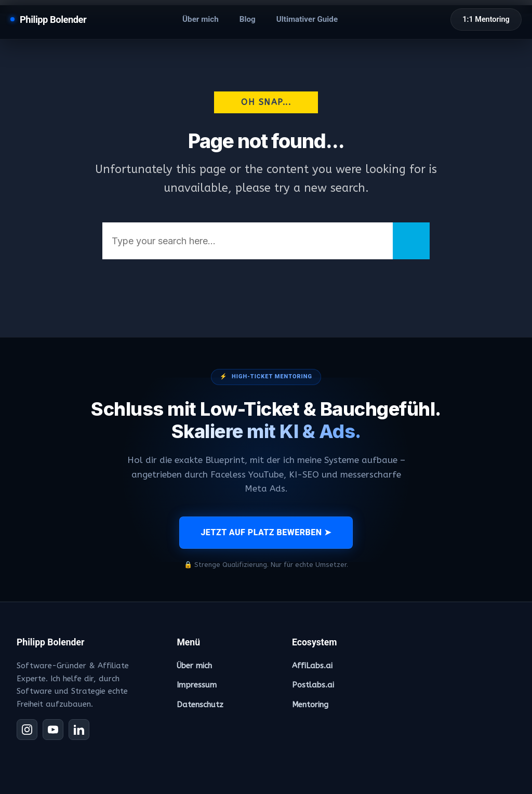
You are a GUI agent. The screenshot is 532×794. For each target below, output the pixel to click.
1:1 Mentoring (486, 19)
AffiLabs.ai (312, 666)
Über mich (201, 19)
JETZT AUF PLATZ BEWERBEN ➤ (266, 532)
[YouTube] (53, 730)
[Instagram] (27, 730)
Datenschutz (200, 705)
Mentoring (310, 705)
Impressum (197, 685)
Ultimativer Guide (307, 19)
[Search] (411, 241)
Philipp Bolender (53, 19)
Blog (248, 19)
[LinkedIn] (79, 730)
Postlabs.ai (313, 685)
